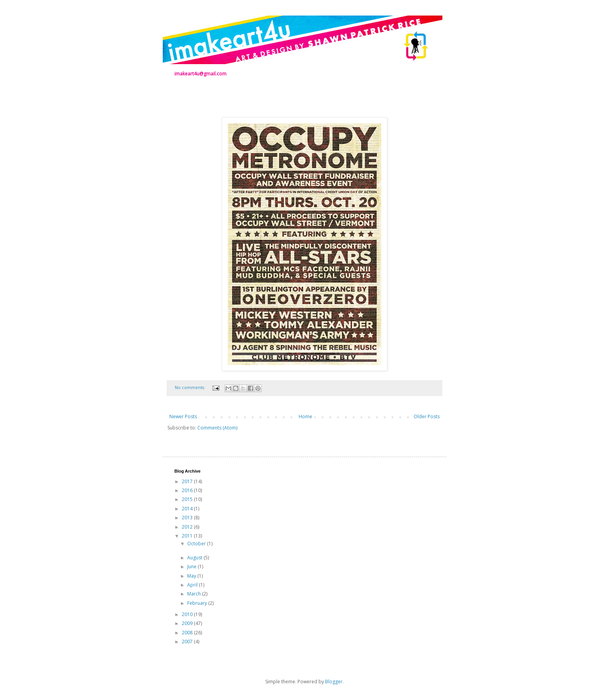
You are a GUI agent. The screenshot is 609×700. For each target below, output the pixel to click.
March (195, 594)
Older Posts (427, 416)
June (192, 566)
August (195, 558)
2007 (188, 642)
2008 (188, 633)
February (198, 603)
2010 (188, 614)
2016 (188, 490)
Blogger (334, 682)
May (192, 576)
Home (305, 416)
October (197, 544)
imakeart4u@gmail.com (200, 74)
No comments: (191, 387)
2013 (188, 518)
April (193, 585)
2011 (188, 536)
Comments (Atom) (217, 428)
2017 (188, 481)
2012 (188, 527)
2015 (188, 499)
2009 (188, 623)
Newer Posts (183, 416)
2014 (188, 509)
